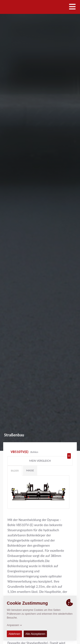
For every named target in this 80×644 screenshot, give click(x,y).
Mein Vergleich (50, 460)
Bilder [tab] (15, 471)
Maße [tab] (30, 470)
